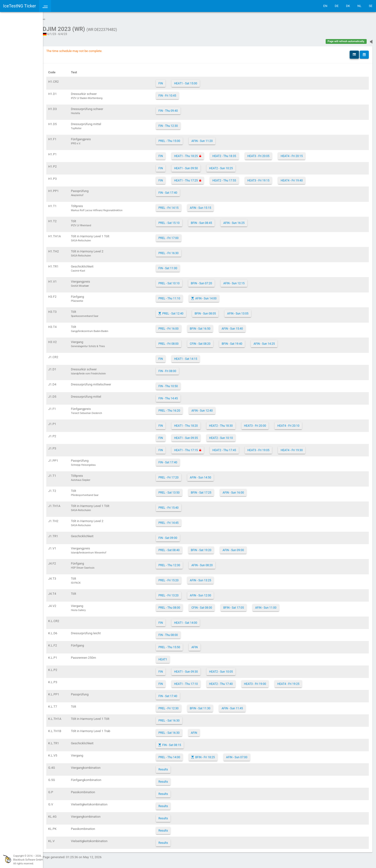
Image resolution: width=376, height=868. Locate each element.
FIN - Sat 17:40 (177, 190)
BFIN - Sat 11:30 (210, 706)
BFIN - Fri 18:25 (215, 755)
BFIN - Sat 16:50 (210, 326)
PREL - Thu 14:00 (179, 755)
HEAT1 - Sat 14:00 (195, 620)
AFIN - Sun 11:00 (275, 605)
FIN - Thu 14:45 (178, 396)
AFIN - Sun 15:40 (242, 326)
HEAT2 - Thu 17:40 (231, 682)
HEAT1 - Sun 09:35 (196, 436)
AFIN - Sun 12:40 (212, 408)
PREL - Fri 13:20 (178, 593)
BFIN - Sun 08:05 (215, 311)
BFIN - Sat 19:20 (211, 548)
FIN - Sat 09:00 (177, 536)
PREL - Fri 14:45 (178, 520)
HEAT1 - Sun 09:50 (196, 166)
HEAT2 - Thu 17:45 (234, 448)
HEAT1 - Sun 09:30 (196, 669)
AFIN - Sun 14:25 (274, 341)
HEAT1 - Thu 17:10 (196, 682)
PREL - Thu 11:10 (179, 296)
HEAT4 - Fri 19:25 (298, 682)
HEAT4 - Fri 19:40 (301, 178)
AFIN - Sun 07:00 (246, 755)
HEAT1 (172, 657)
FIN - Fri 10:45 (177, 93)
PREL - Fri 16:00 (178, 326)
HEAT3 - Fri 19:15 (268, 178)
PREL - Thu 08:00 (179, 605)
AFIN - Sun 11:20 (212, 139)
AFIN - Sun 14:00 (215, 296)
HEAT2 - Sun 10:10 (231, 436)
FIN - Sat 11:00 (177, 266)
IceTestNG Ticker (26, 6)
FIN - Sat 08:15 (181, 743)
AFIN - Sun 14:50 (210, 475)
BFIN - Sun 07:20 (211, 281)
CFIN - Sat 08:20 (210, 341)
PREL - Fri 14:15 (178, 205)
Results (173, 767)
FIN (170, 81)
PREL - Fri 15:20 (178, 578)
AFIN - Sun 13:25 (210, 578)
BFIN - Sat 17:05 (243, 605)
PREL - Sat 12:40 (182, 311)
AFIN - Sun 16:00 (243, 490)
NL (359, 6)
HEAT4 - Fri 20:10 (298, 423)
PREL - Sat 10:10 (179, 281)
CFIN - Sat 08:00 (211, 605)
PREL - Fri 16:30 (178, 251)
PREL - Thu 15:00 (179, 139)
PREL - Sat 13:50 (179, 490)
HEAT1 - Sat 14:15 (195, 356)
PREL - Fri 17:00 (178, 236)
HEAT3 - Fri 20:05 (268, 154)
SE (371, 6)
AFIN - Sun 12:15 (244, 281)
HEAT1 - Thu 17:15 (196, 448)
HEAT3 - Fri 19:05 (268, 448)
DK (348, 6)
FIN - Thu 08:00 (178, 633)
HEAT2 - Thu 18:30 (231, 423)
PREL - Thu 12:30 (179, 563)
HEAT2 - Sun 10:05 (231, 669)
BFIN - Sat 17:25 (211, 490)
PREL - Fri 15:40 (178, 505)
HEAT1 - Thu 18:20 (196, 423)
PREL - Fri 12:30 (178, 706)
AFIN (204, 645)
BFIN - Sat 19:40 (241, 341)
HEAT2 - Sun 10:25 (231, 166)
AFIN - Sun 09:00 (243, 548)
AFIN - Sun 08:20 (212, 563)
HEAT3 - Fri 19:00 (264, 682)
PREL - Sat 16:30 (179, 718)
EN (325, 6)
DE (337, 6)
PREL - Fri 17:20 (178, 475)
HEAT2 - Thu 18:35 (234, 154)
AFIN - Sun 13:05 (247, 311)
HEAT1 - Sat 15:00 (195, 81)
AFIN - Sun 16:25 (244, 221)
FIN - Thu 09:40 (178, 108)
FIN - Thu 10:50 (178, 384)
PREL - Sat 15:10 (179, 221)
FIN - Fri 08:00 (177, 369)
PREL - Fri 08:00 (178, 341)
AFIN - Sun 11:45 (242, 706)
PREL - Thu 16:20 (179, 408)
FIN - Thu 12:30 (178, 123)
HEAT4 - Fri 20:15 (301, 154)
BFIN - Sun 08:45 (211, 221)
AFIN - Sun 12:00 (210, 593)
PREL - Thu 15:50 (179, 645)
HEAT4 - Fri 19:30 (301, 448)
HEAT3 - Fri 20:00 (264, 423)
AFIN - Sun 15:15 (210, 205)
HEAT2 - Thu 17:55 (234, 178)
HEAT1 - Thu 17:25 (196, 178)
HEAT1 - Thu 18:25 (196, 154)
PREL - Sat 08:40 (179, 548)
